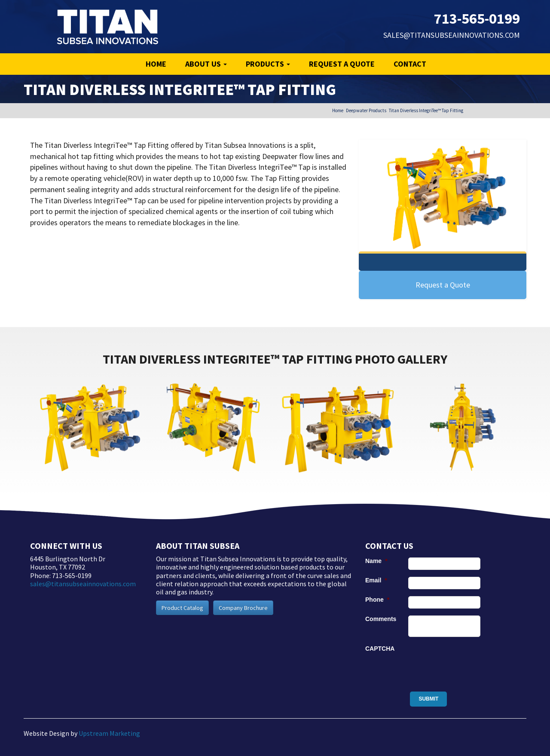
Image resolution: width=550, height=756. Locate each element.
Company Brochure (243, 608)
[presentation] (474, 662)
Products (268, 64)
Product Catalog (182, 608)
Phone (377, 600)
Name (376, 561)
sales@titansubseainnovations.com (452, 35)
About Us (206, 64)
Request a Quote (342, 64)
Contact (410, 64)
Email (376, 580)
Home (156, 64)
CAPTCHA (380, 649)
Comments (381, 619)
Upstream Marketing (109, 733)
